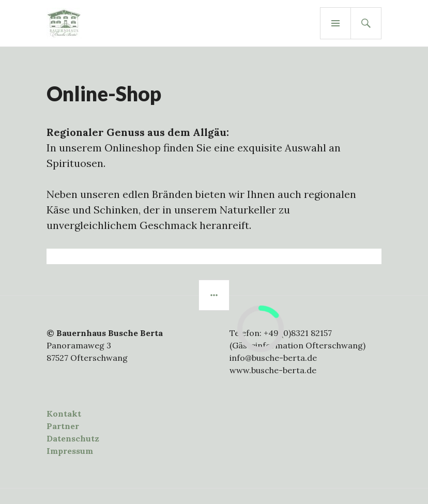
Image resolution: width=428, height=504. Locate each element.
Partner (63, 426)
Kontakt (64, 414)
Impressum (70, 451)
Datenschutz (73, 438)
